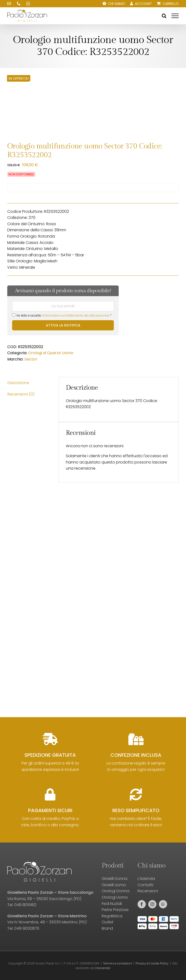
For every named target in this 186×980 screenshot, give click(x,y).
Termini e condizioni (117, 963)
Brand (107, 928)
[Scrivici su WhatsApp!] (28, 4)
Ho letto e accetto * (62, 315)
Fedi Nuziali (112, 904)
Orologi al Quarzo (45, 353)
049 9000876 (27, 928)
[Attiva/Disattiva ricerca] (164, 16)
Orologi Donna (116, 891)
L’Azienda (146, 879)
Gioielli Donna (115, 879)
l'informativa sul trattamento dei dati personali (76, 315)
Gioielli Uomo (114, 885)
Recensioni (148, 891)
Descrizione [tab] (18, 383)
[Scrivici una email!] (9, 4)
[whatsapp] (163, 904)
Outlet (108, 922)
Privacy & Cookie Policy (152, 963)
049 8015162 (25, 905)
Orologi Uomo (115, 897)
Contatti (145, 885)
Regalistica (112, 916)
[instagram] (152, 904)
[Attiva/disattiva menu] (175, 16)
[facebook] (142, 904)
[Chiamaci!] (19, 4)
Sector (31, 359)
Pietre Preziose (115, 910)
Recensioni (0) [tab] (21, 394)
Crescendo (103, 968)
